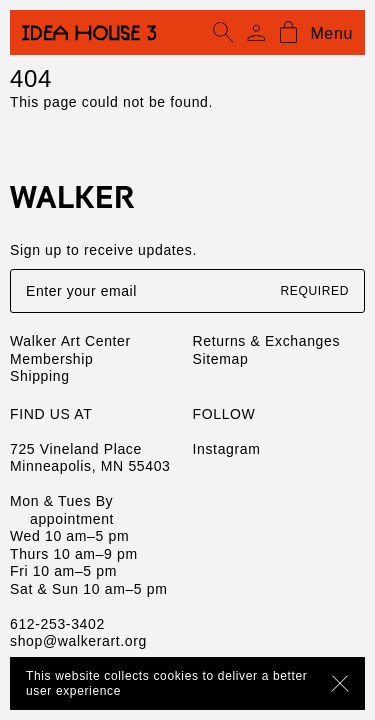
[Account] (256, 33)
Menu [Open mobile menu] (331, 33)
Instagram (227, 449)
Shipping (40, 376)
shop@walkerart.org (78, 641)
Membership (51, 359)
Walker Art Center (70, 341)
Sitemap (221, 359)
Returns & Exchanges (267, 341)
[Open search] (224, 33)
